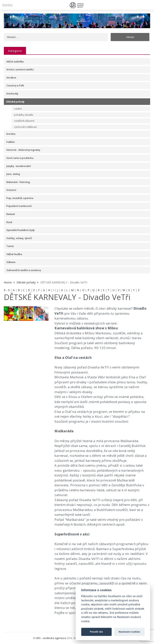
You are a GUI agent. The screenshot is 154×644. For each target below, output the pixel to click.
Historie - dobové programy (23, 150)
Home (8, 282)
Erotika (11, 134)
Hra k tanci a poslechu (20, 158)
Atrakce (11, 78)
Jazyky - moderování (18, 166)
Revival (10, 214)
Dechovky (12, 94)
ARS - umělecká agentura (51, 638)
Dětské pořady (15, 102)
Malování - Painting (18, 182)
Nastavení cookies (129, 632)
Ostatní (11, 190)
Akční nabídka (15, 62)
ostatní (18, 109)
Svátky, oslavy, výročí (19, 238)
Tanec (10, 246)
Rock (9, 222)
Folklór (11, 142)
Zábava (11, 262)
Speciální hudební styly (21, 230)
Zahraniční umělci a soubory (24, 270)
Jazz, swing (13, 174)
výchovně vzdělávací (25, 127)
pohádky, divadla (24, 115)
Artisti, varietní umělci (20, 69)
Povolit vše (96, 632)
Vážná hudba (14, 254)
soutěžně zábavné (24, 121)
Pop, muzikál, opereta (20, 198)
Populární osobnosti (19, 206)
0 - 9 (7, 290)
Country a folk (15, 85)
